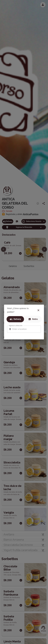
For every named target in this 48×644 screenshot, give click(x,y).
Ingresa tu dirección (16, 325)
